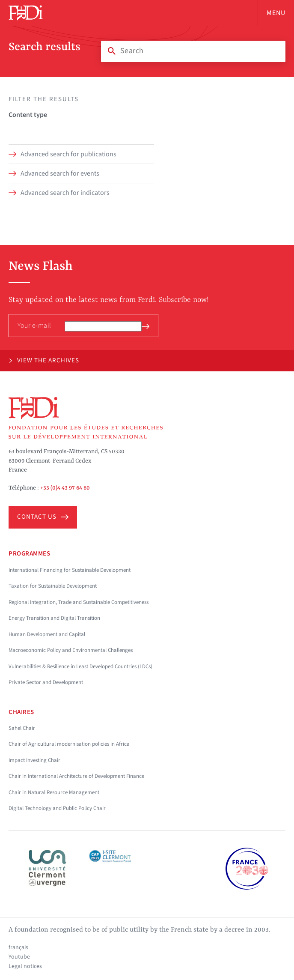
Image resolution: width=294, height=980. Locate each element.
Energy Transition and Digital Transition (54, 618)
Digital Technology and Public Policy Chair (57, 808)
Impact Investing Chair (34, 760)
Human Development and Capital (47, 634)
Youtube (19, 957)
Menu (276, 13)
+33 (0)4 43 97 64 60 (65, 488)
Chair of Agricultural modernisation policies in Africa (69, 744)
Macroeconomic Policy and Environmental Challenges (71, 650)
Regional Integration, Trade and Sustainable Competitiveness (79, 602)
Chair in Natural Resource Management (54, 792)
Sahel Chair (22, 728)
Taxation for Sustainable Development (53, 586)
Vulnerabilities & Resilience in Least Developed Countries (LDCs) (80, 666)
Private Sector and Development (46, 682)
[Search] (193, 51)
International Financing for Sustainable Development (70, 570)
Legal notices (25, 966)
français (18, 947)
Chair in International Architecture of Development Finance (76, 776)
